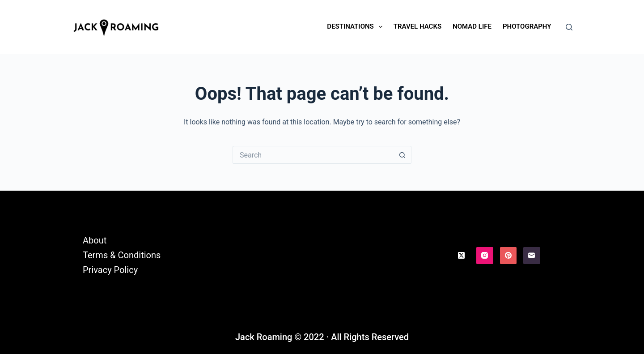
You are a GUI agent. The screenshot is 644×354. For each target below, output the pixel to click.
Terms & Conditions (122, 255)
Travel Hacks (417, 26)
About (95, 240)
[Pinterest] (508, 256)
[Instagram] (485, 256)
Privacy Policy (110, 270)
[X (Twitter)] (462, 256)
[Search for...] (313, 155)
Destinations (356, 27)
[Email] (532, 256)
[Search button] (402, 155)
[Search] (569, 27)
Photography (527, 26)
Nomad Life (472, 26)
